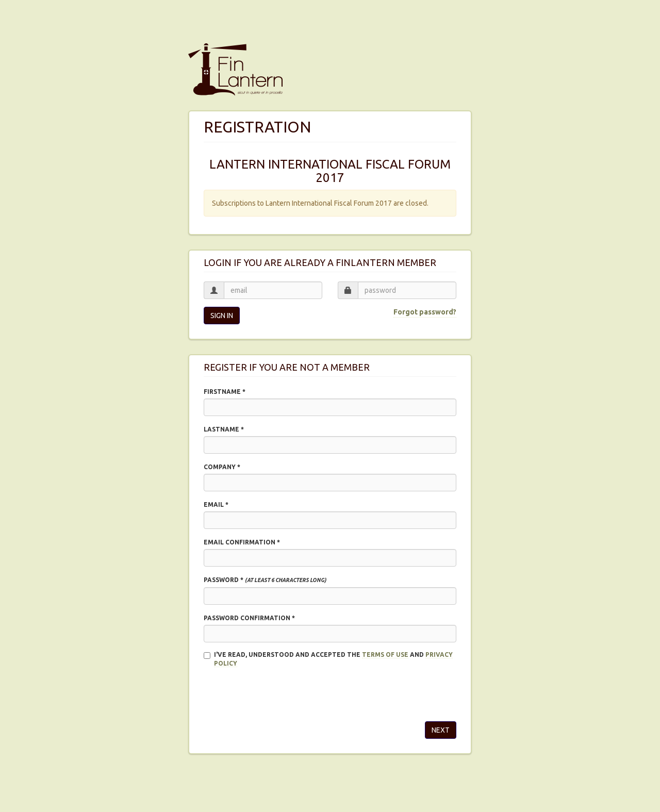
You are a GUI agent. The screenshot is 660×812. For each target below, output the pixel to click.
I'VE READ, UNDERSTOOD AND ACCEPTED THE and (328, 659)
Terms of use (385, 654)
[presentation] (282, 693)
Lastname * (224, 429)
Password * (265, 580)
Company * (222, 467)
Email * (216, 504)
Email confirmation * (242, 542)
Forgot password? (425, 312)
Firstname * (225, 392)
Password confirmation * (249, 618)
